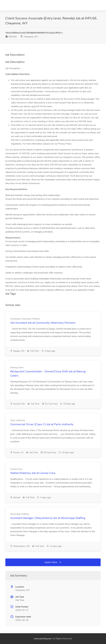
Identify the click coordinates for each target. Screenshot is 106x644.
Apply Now (53, 562)
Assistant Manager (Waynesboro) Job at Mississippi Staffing (48, 518)
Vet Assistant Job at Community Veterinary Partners (43, 323)
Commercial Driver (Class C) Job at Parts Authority (42, 424)
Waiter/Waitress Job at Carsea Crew (33, 473)
